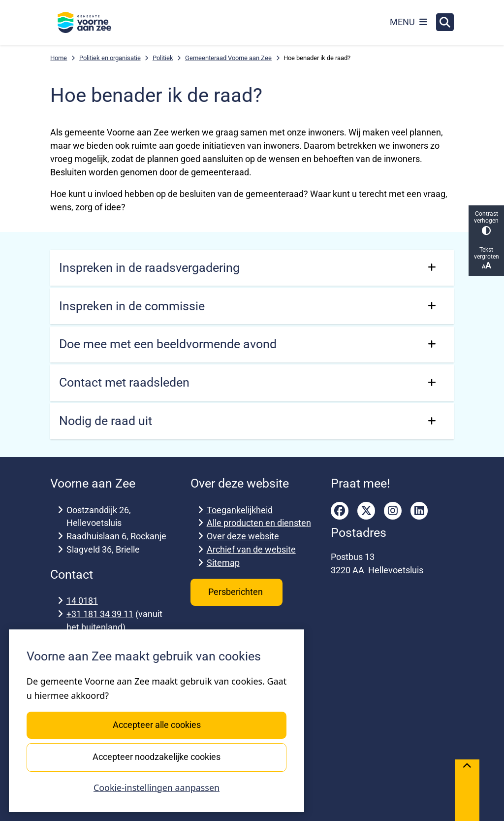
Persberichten (236, 592)
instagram (393, 511)
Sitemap (223, 563)
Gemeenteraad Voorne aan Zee (228, 58)
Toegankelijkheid (240, 510)
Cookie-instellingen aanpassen (157, 788)
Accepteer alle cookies (156, 725)
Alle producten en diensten (259, 523)
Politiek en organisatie (110, 58)
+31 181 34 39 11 (100, 614)
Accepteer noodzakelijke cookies (157, 757)
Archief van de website (251, 549)
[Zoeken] (445, 22)
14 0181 (82, 601)
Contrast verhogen (486, 223)
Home (59, 58)
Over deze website (243, 536)
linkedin (419, 511)
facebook (340, 511)
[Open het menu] (409, 22)
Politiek (163, 58)
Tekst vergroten (486, 258)
